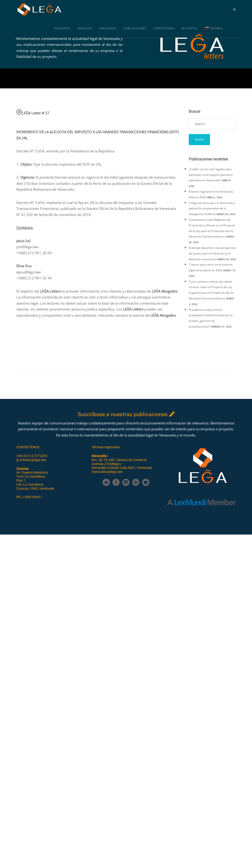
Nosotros (62, 28)
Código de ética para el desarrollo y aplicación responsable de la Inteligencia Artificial (212, 209)
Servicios (85, 28)
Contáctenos (164, 28)
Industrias (108, 28)
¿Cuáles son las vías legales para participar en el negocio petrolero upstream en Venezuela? (211, 175)
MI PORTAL (190, 28)
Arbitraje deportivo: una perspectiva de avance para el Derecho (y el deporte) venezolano (212, 253)
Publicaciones (135, 28)
